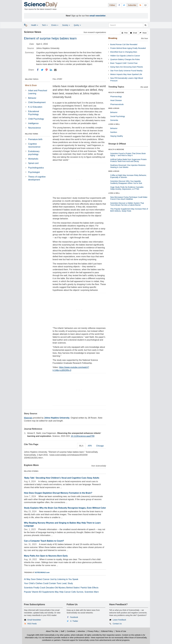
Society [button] (66, 25)
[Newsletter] (145, 5)
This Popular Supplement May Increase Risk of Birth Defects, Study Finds (129, 210)
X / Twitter (74, 621)
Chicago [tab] (100, 446)
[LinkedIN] (51, 70)
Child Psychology (36, 119)
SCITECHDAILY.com (42, 572)
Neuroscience (34, 128)
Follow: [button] (112, 5)
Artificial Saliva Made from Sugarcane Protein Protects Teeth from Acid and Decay (128, 160)
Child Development (37, 102)
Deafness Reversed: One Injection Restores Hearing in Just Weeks (128, 166)
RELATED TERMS (32, 134)
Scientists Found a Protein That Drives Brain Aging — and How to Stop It (128, 154)
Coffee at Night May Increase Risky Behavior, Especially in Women (128, 176)
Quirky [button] (77, 25)
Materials (28, 418)
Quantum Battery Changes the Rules (125, 59)
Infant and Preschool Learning (38, 92)
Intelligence (33, 123)
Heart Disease (116, 100)
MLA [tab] (81, 446)
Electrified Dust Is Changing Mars (124, 52)
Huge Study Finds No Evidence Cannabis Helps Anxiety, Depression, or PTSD (127, 188)
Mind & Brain (31, 85)
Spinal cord (33, 163)
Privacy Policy (93, 631)
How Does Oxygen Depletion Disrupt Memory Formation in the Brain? (58, 493)
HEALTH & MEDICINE (116, 93)
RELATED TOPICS (32, 79)
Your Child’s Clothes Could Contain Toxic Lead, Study (48, 583)
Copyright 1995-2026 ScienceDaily (41, 635)
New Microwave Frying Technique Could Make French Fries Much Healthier (129, 198)
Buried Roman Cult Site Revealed (124, 44)
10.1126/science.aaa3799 (83, 436)
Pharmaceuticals (117, 104)
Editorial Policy (107, 631)
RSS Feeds (32, 624)
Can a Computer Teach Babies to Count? (44, 541)
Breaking (113, 38)
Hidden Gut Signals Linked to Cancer (125, 56)
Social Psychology (118, 116)
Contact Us (117, 624)
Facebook (74, 617)
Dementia (114, 120)
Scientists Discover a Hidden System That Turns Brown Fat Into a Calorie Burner (127, 204)
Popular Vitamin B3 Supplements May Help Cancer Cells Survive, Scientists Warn (61, 592)
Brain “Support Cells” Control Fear (124, 63)
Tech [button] (45, 25)
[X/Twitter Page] (124, 5)
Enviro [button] (55, 25)
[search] (146, 25)
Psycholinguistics (36, 168)
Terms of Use (121, 631)
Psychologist (34, 172)
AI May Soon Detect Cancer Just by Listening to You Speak (51, 579)
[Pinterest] (47, 70)
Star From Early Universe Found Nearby (126, 71)
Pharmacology (116, 97)
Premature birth (35, 139)
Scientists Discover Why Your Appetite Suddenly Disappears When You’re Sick (126, 182)
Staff (62, 631)
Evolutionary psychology (34, 153)
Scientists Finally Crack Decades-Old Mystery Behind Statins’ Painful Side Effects (61, 588)
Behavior (32, 98)
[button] (125, 33)
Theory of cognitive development (37, 178)
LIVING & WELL (114, 124)
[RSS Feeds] (140, 5)
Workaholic (33, 159)
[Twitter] (42, 70)
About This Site (52, 631)
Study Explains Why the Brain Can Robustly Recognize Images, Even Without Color (65, 508)
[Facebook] (38, 70)
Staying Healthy (117, 136)
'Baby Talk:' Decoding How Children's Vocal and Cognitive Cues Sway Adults (62, 478)
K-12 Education (35, 107)
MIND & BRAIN (114, 108)
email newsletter (98, 16)
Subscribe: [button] (132, 5)
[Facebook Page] (119, 5)
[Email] (55, 70)
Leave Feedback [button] (119, 620)
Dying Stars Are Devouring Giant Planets (127, 67)
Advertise (81, 631)
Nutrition (114, 132)
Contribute (71, 631)
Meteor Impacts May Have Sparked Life (126, 74)
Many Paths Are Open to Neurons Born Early (46, 556)
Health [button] (35, 25)
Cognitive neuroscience (34, 145)
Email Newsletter (34, 620)
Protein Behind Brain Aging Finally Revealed (128, 48)
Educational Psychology (34, 113)
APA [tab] (90, 446)
